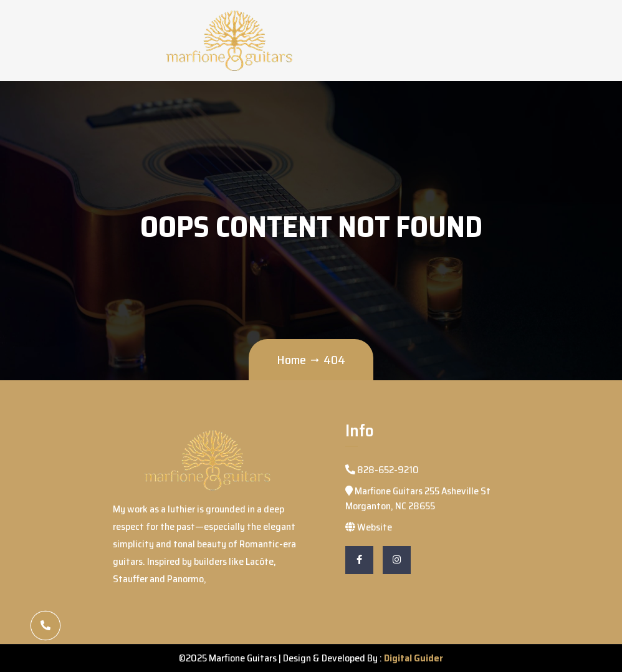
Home (291, 360)
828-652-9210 (382, 470)
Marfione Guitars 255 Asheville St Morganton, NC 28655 (418, 498)
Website (369, 527)
